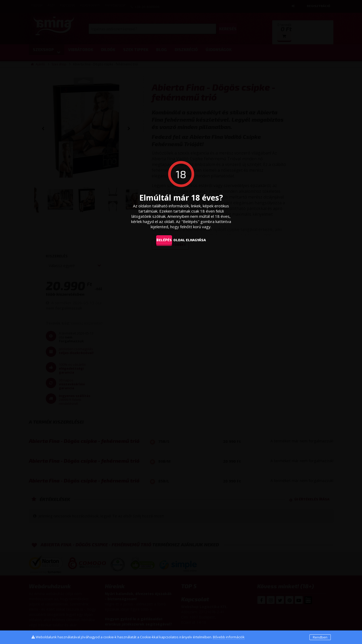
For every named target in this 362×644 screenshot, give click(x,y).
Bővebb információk (229, 637)
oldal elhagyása (197, 240)
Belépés (161, 240)
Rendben (320, 637)
